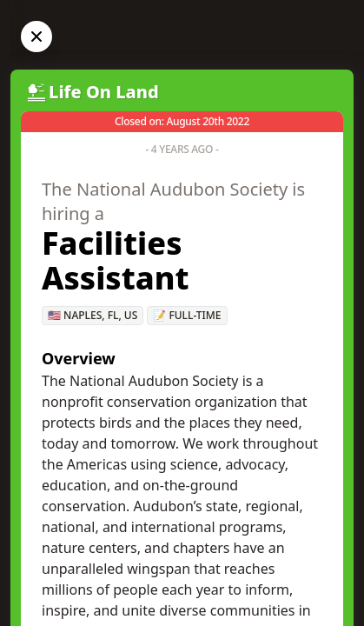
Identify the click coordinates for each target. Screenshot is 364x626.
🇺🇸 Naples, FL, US (93, 315)
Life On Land (104, 92)
